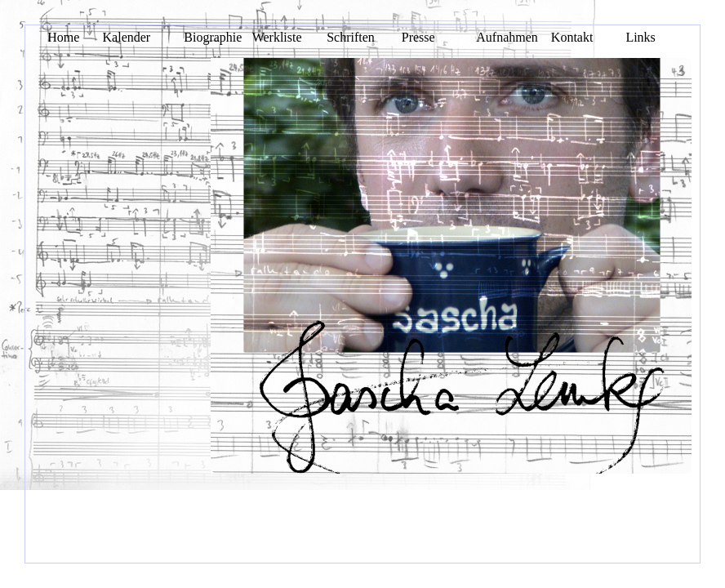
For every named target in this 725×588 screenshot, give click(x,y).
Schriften (351, 37)
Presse (418, 37)
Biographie (213, 37)
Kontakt (572, 37)
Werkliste (277, 37)
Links (640, 37)
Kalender (127, 37)
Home (63, 37)
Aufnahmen (507, 37)
